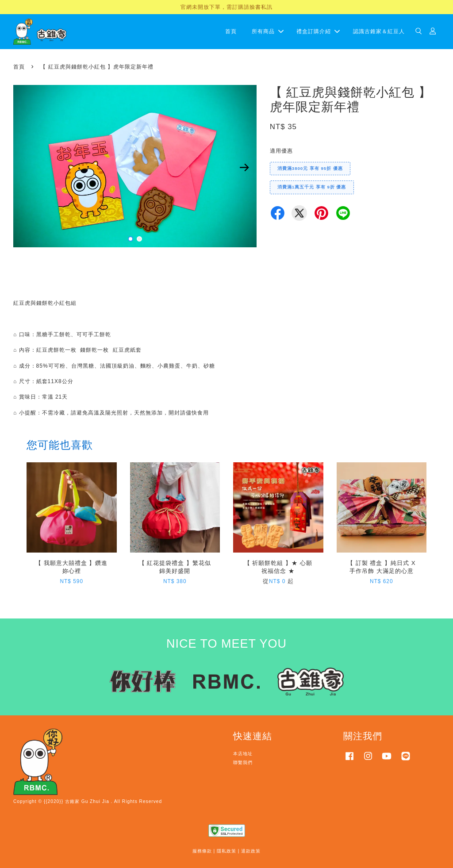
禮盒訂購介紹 (318, 31)
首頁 (231, 31)
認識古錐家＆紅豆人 (379, 31)
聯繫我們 (243, 762)
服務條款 (202, 851)
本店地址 (243, 754)
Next (245, 167)
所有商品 (268, 31)
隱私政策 (226, 851)
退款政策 (251, 851)
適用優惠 (281, 151)
